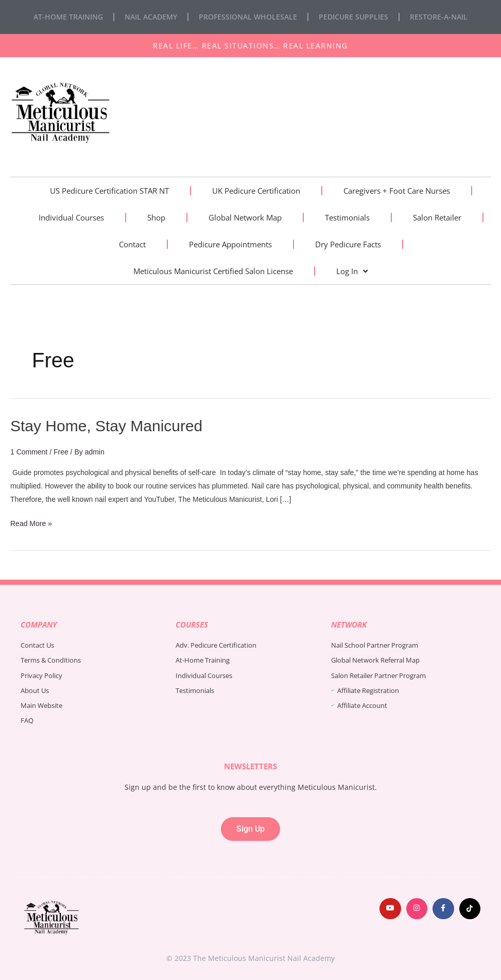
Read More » (31, 522)
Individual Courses (71, 217)
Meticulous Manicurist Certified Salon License (213, 271)
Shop (156, 217)
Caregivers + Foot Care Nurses (397, 191)
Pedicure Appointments (230, 244)
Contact (132, 244)
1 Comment (29, 452)
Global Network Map (245, 217)
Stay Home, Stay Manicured (107, 426)
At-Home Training (68, 17)
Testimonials (347, 217)
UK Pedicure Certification (256, 191)
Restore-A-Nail (439, 17)
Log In (352, 271)
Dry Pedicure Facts (348, 244)
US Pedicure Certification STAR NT (109, 191)
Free (61, 452)
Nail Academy (151, 17)
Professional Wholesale (248, 17)
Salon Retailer (437, 217)
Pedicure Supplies (353, 17)
